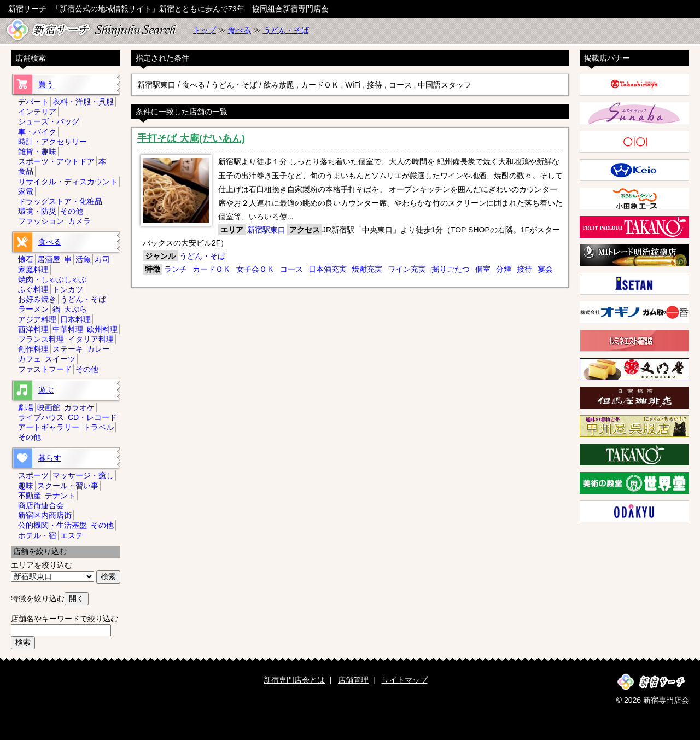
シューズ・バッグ (49, 121)
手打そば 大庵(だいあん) (191, 138)
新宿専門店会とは (294, 680)
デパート (33, 102)
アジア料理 (37, 319)
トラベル (98, 427)
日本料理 (75, 319)
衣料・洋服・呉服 (83, 102)
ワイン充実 (407, 269)
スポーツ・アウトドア (56, 161)
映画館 (49, 407)
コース (291, 269)
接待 (524, 269)
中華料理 (68, 329)
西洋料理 (33, 329)
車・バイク (37, 132)
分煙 (504, 269)
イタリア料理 (91, 339)
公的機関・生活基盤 (52, 525)
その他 (72, 211)
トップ (205, 30)
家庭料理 (33, 270)
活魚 (83, 259)
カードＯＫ (212, 269)
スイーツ (60, 359)
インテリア (37, 112)
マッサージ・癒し (83, 475)
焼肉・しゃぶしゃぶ (52, 279)
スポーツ (33, 475)
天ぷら (75, 309)
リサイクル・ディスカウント (68, 182)
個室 (483, 269)
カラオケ (79, 407)
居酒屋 (49, 259)
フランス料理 (41, 339)
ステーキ (68, 349)
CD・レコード (92, 417)
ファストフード (45, 369)
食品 (26, 171)
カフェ (30, 359)
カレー (98, 349)
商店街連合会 (41, 505)
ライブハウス (41, 417)
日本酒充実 (328, 269)
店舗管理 (353, 680)
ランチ (176, 269)
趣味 (26, 486)
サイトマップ (405, 680)
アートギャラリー (49, 427)
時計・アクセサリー (52, 142)
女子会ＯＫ (255, 269)
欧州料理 (102, 329)
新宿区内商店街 (45, 515)
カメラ (79, 221)
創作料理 (33, 349)
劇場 (26, 407)
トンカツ (68, 289)
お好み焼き (37, 299)
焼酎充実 (367, 269)
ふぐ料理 (33, 289)
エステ (72, 535)
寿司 (102, 259)
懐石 (26, 259)
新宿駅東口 (266, 230)
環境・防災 (37, 211)
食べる (240, 30)
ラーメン (33, 309)
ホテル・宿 (37, 535)
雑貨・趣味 (37, 152)
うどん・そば (286, 30)
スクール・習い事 (68, 486)
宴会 (545, 269)
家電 (26, 191)
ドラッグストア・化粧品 (60, 201)
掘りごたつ (451, 269)
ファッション (41, 221)
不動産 (30, 496)
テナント (60, 496)
